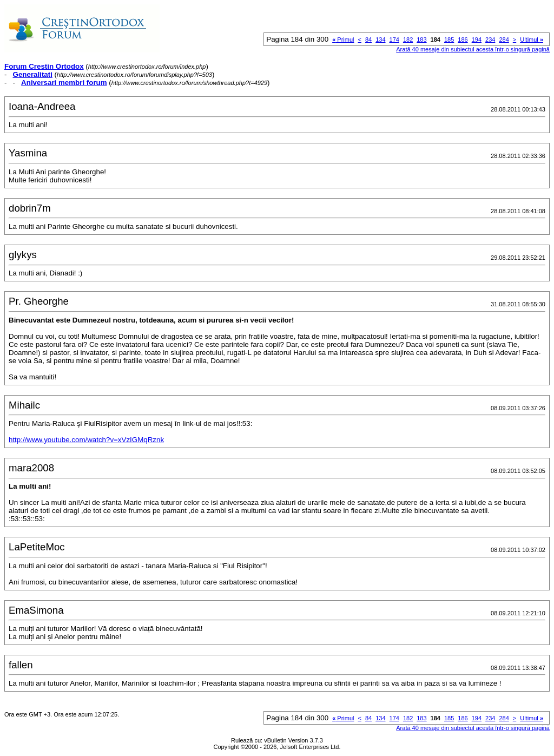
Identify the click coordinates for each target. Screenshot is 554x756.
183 (421, 40)
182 (408, 40)
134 (380, 40)
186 (463, 40)
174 (394, 40)
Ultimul (532, 40)
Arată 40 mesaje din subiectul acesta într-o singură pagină (473, 49)
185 (449, 40)
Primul (343, 40)
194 (477, 40)
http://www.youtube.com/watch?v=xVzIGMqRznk (86, 440)
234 (490, 40)
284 (504, 40)
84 (368, 40)
